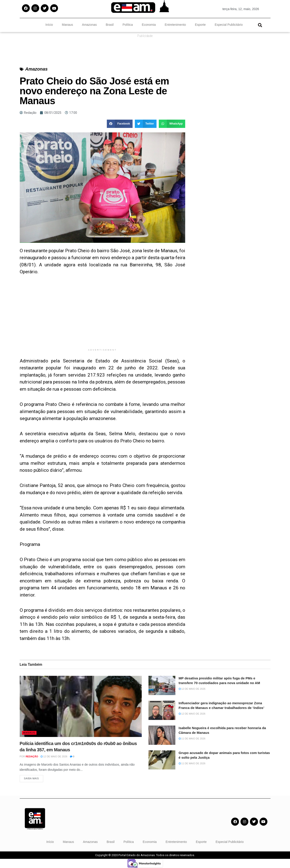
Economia (149, 25)
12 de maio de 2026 (54, 756)
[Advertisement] (103, 315)
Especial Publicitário (229, 25)
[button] (260, 25)
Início (49, 25)
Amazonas (89, 25)
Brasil (110, 25)
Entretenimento (175, 25)
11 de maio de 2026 (192, 739)
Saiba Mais (31, 779)
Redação (32, 756)
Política (128, 25)
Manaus (67, 25)
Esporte (200, 25)
